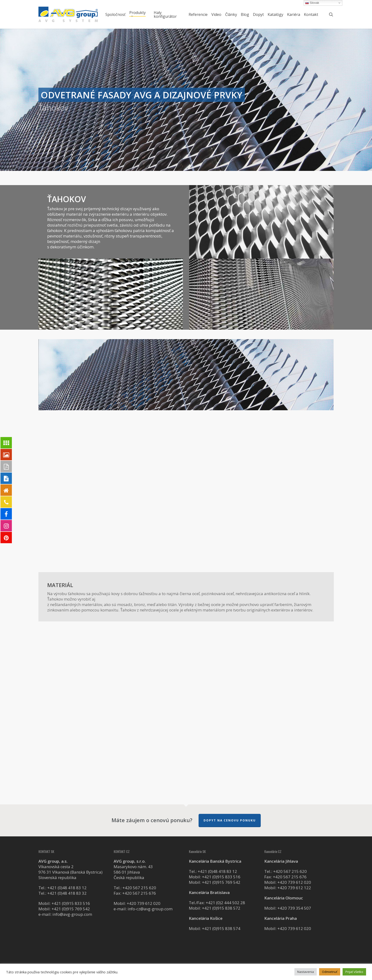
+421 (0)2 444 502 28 (225, 903)
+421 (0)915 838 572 (221, 908)
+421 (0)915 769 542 (71, 909)
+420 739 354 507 (294, 908)
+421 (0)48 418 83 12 (67, 888)
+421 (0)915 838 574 (221, 928)
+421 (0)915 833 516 (71, 903)
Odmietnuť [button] (330, 972)
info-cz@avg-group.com (150, 909)
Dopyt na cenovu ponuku (230, 820)
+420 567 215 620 (139, 888)
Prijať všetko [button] (354, 972)
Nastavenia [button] (306, 972)
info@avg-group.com (72, 914)
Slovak (312, 3)
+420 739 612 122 (294, 888)
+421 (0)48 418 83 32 (67, 893)
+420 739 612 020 (144, 903)
